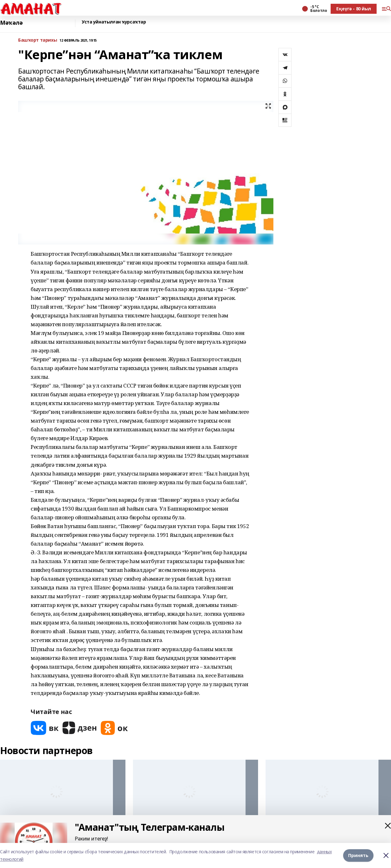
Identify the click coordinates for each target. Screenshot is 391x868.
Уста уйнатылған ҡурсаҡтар (114, 22)
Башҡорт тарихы (38, 40)
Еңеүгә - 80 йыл (354, 9)
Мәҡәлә (11, 23)
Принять (358, 855)
